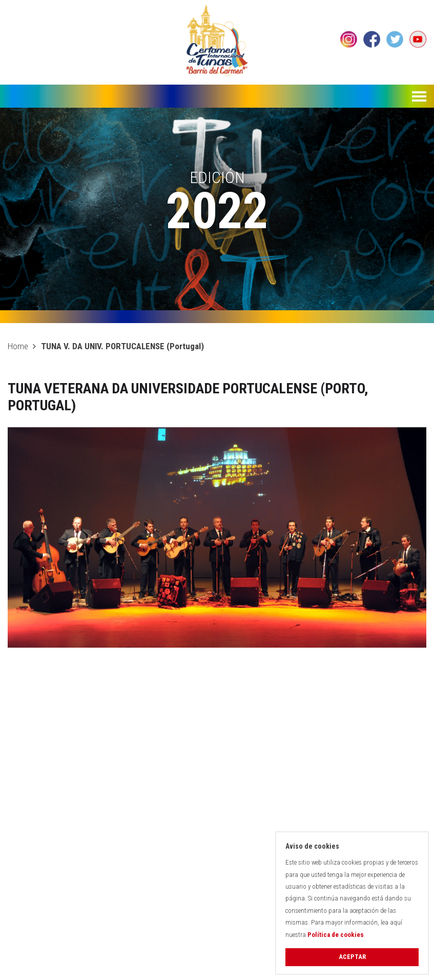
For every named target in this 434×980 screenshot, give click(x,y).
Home (18, 346)
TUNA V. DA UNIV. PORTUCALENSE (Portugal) (122, 346)
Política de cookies (336, 935)
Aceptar (352, 957)
